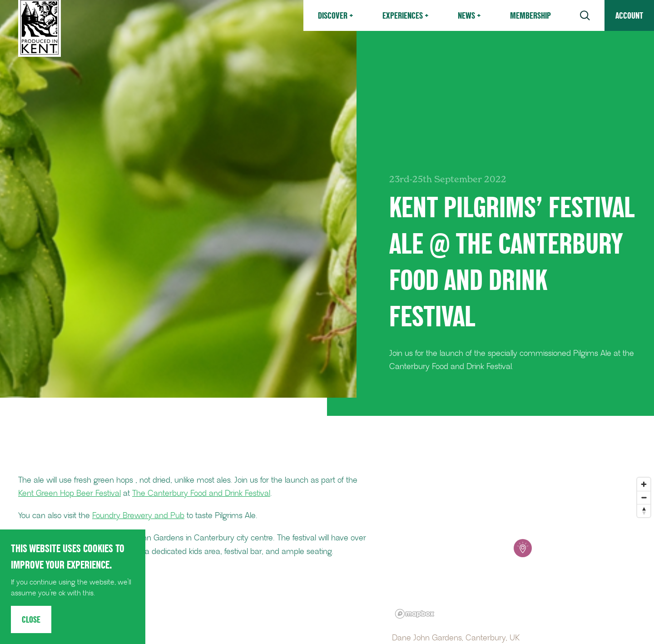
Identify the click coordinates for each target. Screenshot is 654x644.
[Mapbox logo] (415, 614)
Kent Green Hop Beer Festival (69, 494)
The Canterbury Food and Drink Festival (201, 494)
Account (629, 15)
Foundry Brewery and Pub (138, 516)
